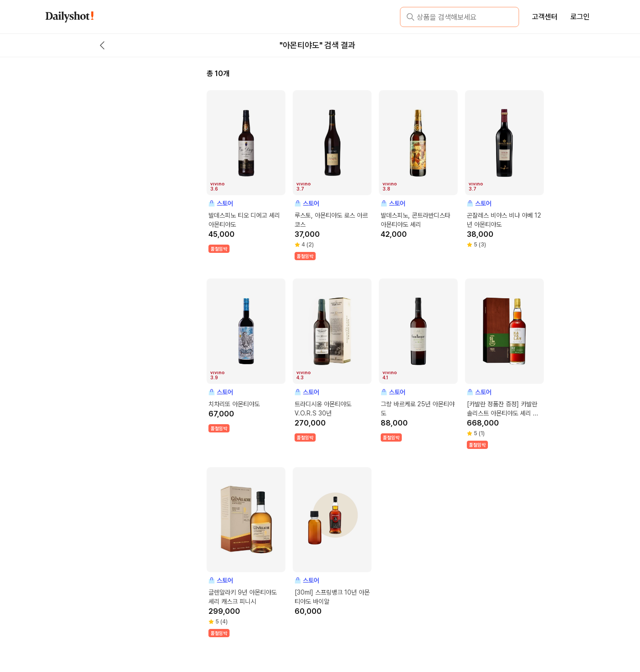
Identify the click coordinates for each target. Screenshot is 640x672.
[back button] (102, 45)
